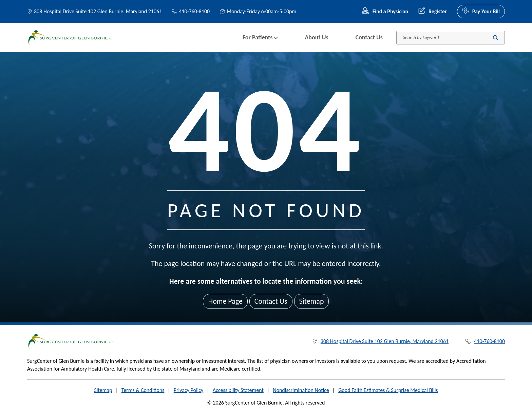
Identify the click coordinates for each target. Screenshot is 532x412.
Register (433, 12)
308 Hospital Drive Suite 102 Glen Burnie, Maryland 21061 (98, 11)
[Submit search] (496, 38)
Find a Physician (385, 12)
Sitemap (312, 301)
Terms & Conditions (143, 390)
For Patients (260, 37)
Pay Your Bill (481, 12)
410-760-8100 (191, 11)
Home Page (225, 301)
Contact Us (369, 37)
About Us (316, 37)
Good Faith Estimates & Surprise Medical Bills (388, 390)
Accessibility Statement (238, 390)
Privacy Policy (189, 390)
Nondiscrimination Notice (301, 390)
